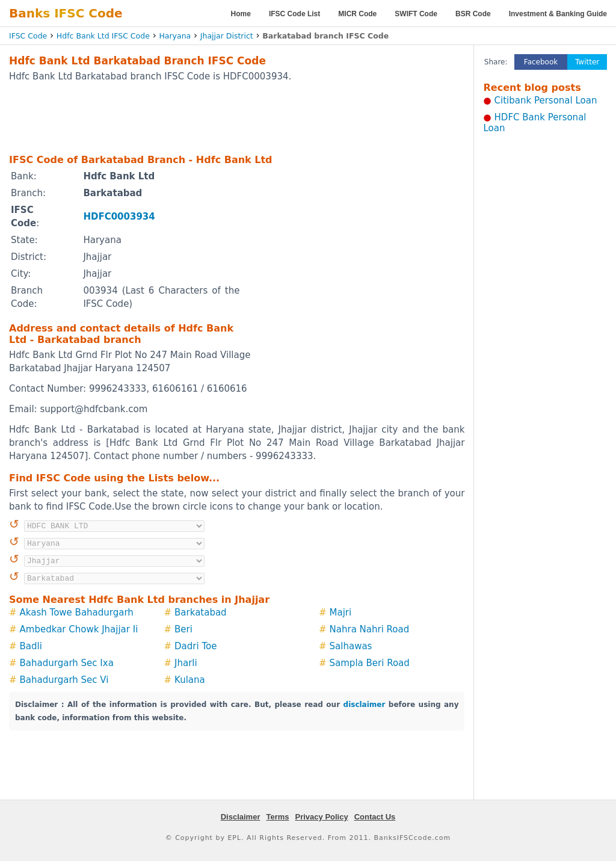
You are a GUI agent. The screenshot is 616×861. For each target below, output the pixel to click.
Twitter (587, 62)
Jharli (186, 663)
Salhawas (351, 646)
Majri (341, 613)
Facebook (541, 62)
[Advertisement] (237, 117)
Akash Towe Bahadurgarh (77, 613)
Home (241, 14)
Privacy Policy (322, 817)
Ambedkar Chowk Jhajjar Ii (79, 629)
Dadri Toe (196, 646)
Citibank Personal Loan (546, 100)
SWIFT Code (416, 14)
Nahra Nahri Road (370, 629)
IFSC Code (28, 36)
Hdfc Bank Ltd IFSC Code (103, 36)
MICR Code (357, 14)
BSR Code (473, 14)
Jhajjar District (227, 36)
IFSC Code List (294, 14)
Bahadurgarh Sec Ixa (67, 663)
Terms (277, 817)
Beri (183, 629)
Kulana (190, 680)
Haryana (175, 36)
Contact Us (375, 817)
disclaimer (365, 705)
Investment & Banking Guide (558, 14)
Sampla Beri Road (370, 663)
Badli (31, 646)
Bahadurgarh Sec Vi (64, 680)
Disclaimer (241, 817)
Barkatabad (201, 613)
